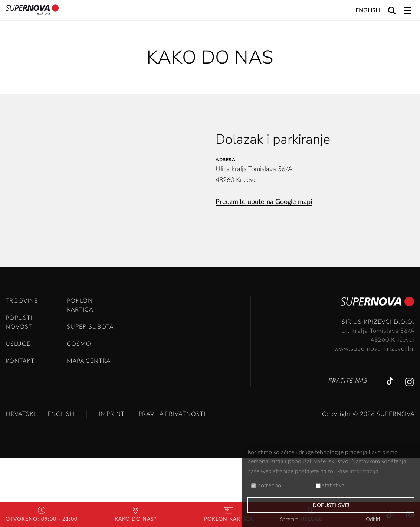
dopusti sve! (331, 505)
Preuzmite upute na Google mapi (264, 202)
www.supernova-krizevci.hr (374, 418)
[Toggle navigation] (407, 10)
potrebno (266, 485)
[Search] (392, 10)
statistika (330, 485)
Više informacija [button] (358, 471)
